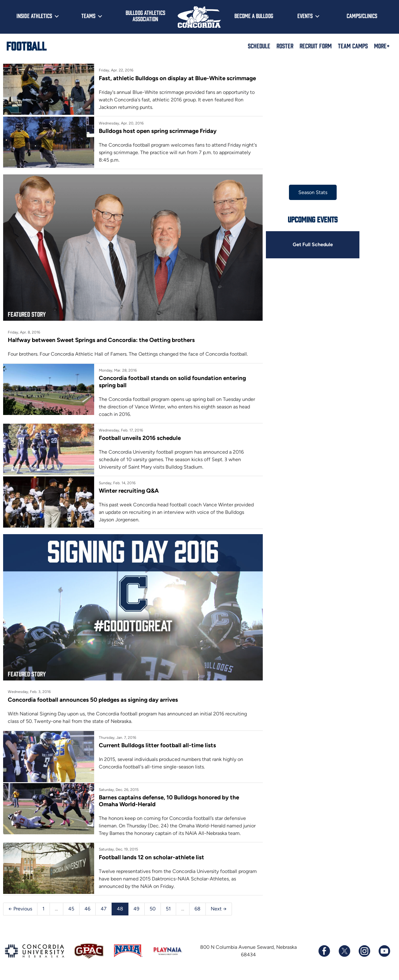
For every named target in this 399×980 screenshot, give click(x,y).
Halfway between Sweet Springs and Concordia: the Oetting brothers (101, 345)
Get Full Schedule (308, 245)
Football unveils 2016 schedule (138, 443)
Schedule (259, 46)
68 (197, 910)
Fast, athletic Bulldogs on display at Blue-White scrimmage (161, 82)
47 (104, 910)
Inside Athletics (34, 16)
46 (87, 910)
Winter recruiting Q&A (127, 495)
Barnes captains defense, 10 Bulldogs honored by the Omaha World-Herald (167, 802)
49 (136, 910)
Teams (88, 16)
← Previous (20, 910)
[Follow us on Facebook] (324, 953)
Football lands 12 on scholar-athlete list (150, 858)
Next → (219, 910)
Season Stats (308, 192)
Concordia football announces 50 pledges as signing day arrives (93, 702)
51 (168, 910)
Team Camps (353, 46)
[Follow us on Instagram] (364, 953)
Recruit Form (316, 46)
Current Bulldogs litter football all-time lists (156, 747)
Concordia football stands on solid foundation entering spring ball (171, 386)
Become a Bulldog (254, 16)
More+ (382, 46)
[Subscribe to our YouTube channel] (384, 953)
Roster (285, 46)
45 (71, 910)
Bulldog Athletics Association (145, 16)
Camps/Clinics (362, 16)
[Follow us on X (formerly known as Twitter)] (344, 953)
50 (153, 910)
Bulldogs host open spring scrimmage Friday (156, 138)
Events (305, 16)
